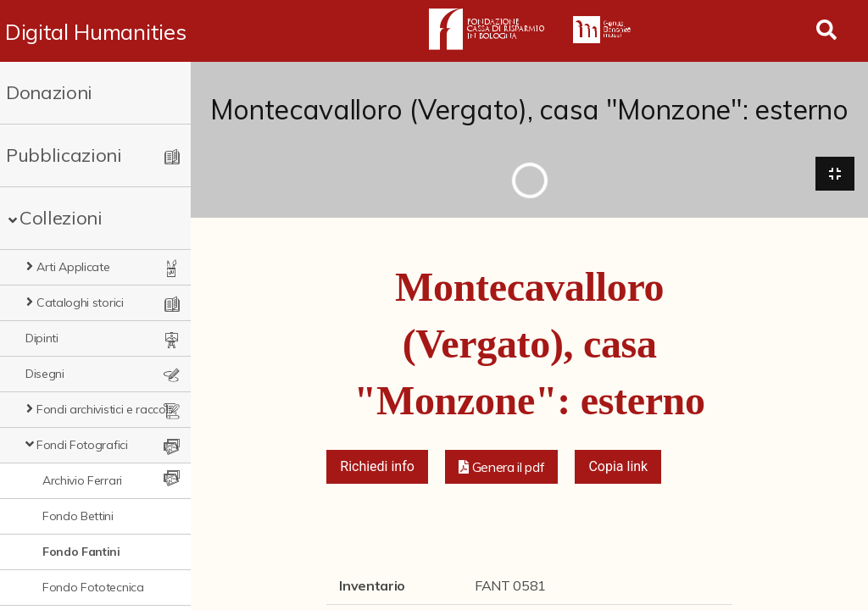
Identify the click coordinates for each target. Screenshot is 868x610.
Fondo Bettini (78, 516)
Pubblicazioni (64, 155)
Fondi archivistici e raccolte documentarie (107, 409)
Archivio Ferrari (82, 480)
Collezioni (61, 218)
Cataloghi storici (80, 302)
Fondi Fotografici (82, 445)
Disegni (45, 374)
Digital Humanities (95, 31)
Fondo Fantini (81, 552)
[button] (502, 467)
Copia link (618, 466)
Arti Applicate (73, 267)
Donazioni (49, 92)
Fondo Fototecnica (93, 587)
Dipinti (42, 338)
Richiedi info (377, 466)
